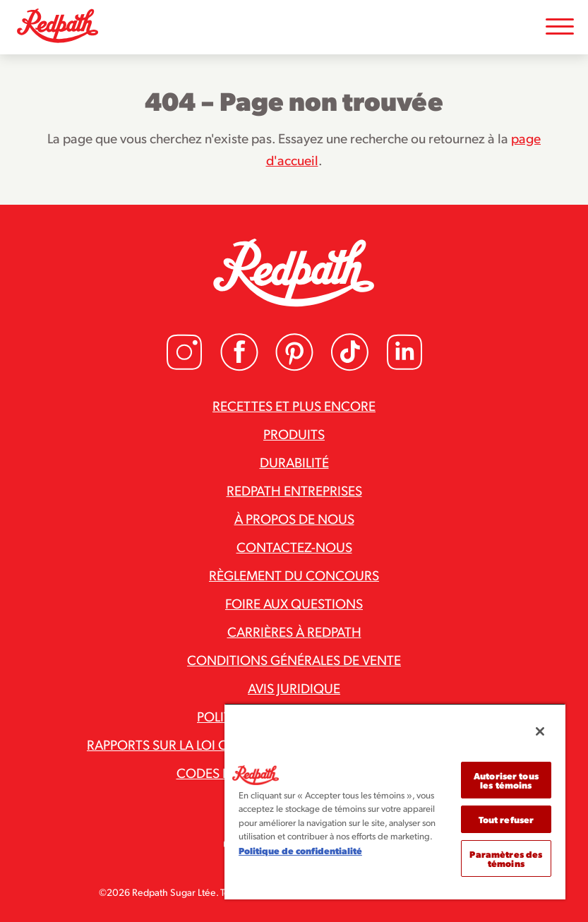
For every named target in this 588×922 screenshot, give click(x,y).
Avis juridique (294, 688)
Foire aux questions (294, 603)
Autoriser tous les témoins (506, 780)
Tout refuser (506, 819)
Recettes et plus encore (294, 405)
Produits (294, 433)
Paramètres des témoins (506, 858)
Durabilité (294, 462)
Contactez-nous (294, 546)
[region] (395, 801)
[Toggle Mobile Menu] (560, 27)
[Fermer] (540, 731)
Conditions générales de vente (294, 659)
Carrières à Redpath (294, 631)
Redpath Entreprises (294, 490)
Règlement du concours (294, 575)
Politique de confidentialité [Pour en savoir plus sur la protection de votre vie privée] (300, 850)
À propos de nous (294, 518)
